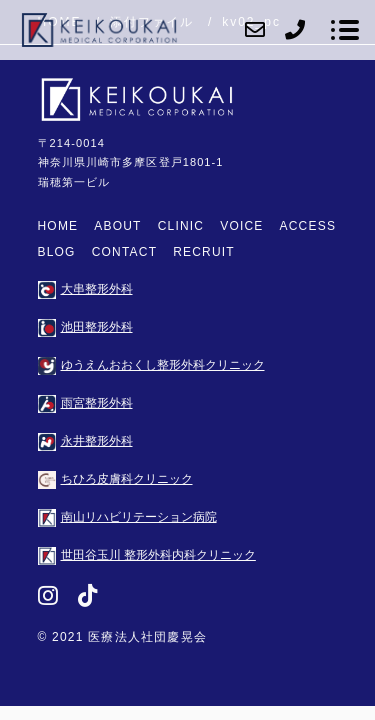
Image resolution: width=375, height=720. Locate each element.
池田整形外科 (85, 327)
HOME (58, 226)
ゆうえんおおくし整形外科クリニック (151, 365)
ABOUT (117, 226)
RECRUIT (204, 252)
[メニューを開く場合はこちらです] (345, 30)
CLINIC (181, 226)
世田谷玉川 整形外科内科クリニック (147, 555)
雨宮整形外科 (85, 403)
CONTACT (125, 252)
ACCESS (308, 226)
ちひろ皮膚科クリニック (115, 479)
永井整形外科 (85, 441)
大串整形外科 (85, 289)
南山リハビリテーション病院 (127, 517)
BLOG (57, 252)
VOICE (241, 226)
